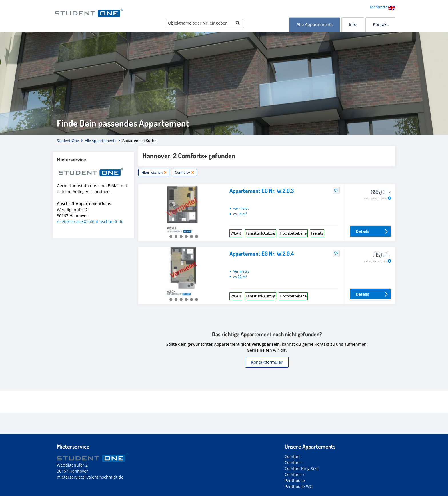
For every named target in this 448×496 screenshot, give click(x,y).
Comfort (292, 456)
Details (362, 231)
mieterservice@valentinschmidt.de (90, 222)
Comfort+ (293, 462)
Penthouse (295, 480)
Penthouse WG (299, 486)
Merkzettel (379, 7)
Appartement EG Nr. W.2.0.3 (262, 191)
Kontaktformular (267, 362)
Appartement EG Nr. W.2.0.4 (262, 253)
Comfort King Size (302, 468)
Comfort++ (295, 474)
